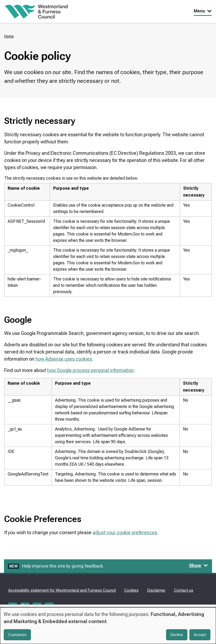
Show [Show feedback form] (199, 565)
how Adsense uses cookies (64, 359)
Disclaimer (156, 590)
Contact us (184, 590)
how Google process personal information (90, 370)
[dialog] (108, 626)
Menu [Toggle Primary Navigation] (203, 11)
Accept (200, 635)
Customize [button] (17, 635)
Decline (177, 635)
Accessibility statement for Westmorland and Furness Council (62, 590)
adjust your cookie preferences (125, 532)
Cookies (131, 590)
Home (9, 36)
